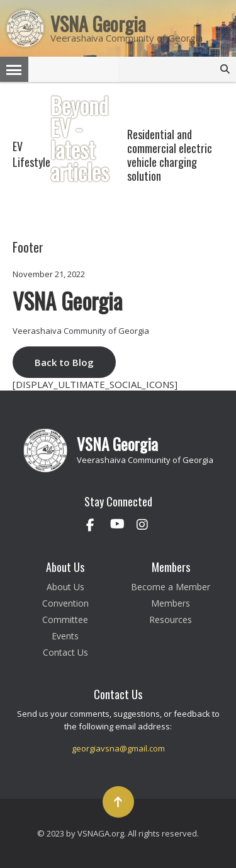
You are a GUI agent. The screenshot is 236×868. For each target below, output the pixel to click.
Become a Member (171, 587)
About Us (65, 587)
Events (65, 636)
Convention (65, 603)
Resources (171, 620)
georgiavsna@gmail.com (118, 748)
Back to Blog (64, 362)
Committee (65, 620)
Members (171, 603)
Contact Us (65, 652)
